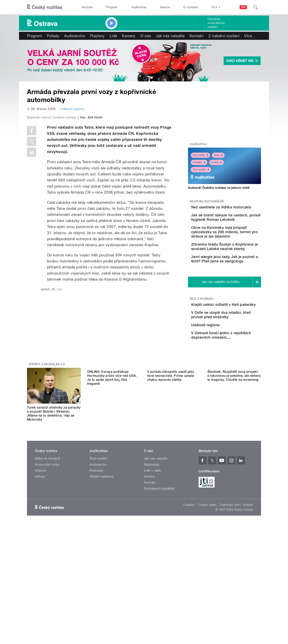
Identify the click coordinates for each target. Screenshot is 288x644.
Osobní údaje (207, 568)
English (248, 568)
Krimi (218, 155)
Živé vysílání (201, 170)
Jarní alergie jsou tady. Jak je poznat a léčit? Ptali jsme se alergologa (237, 287)
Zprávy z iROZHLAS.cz (47, 428)
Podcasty (97, 534)
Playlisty (97, 36)
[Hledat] (256, 7)
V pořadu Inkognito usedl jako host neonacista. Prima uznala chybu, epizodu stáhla (171, 475)
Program (112, 7)
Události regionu (72, 109)
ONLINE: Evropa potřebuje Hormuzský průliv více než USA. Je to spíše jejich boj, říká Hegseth (112, 477)
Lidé (113, 36)
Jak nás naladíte (170, 36)
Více (250, 36)
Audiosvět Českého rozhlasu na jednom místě (219, 188)
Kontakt (197, 36)
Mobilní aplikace (101, 540)
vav (60, 374)
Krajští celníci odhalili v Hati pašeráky (232, 338)
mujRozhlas (139, 7)
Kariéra (149, 540)
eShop (40, 540)
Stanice (165, 7)
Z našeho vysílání (224, 36)
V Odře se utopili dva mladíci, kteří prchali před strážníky (236, 359)
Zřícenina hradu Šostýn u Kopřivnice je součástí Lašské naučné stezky (234, 269)
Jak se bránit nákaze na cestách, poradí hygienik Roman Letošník (235, 230)
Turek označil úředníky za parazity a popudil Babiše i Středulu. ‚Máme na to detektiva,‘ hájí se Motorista (54, 477)
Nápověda (152, 528)
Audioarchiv (216, 23)
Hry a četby (200, 155)
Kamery (213, 27)
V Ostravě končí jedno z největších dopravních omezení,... (234, 395)
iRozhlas (87, 7)
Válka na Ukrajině (47, 522)
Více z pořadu (201, 331)
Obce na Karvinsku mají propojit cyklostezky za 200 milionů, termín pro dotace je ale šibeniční (234, 250)
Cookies (189, 568)
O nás (146, 36)
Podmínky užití (230, 568)
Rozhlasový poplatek (159, 552)
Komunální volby (47, 528)
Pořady (53, 36)
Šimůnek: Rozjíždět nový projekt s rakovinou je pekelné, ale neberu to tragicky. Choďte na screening (234, 475)
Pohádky (199, 162)
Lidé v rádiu (153, 534)
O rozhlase (191, 7)
